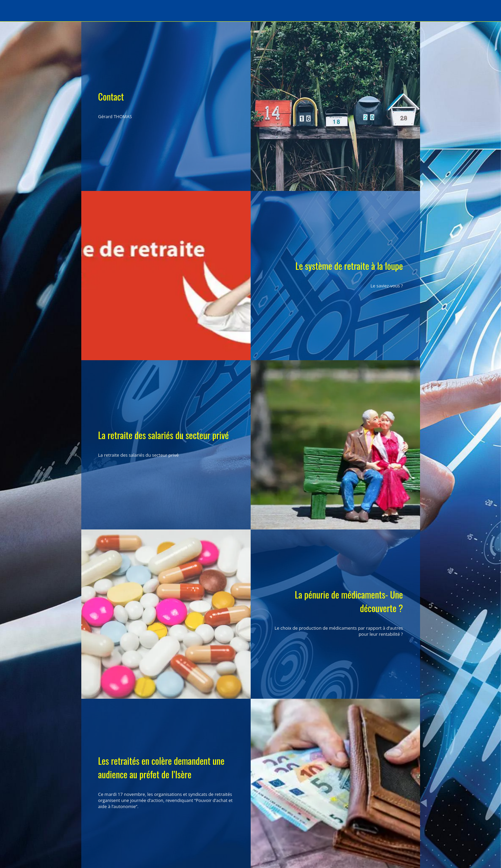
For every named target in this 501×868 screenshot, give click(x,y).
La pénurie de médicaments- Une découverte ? (349, 601)
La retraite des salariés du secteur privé (164, 435)
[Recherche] (487, 11)
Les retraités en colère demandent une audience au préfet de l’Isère (161, 767)
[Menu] (14, 11)
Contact (111, 96)
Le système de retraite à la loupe (349, 266)
